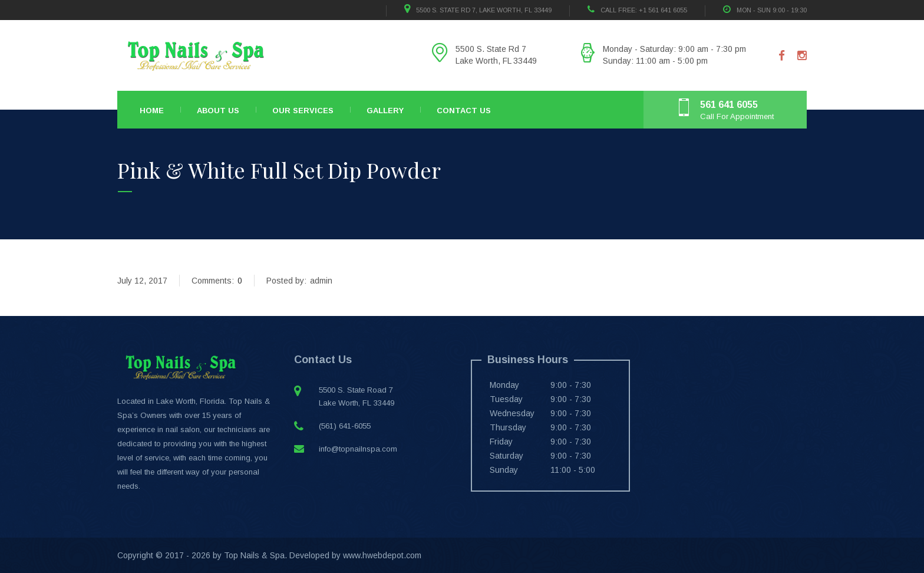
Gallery (385, 111)
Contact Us (464, 111)
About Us (218, 111)
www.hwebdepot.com (382, 555)
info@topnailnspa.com (358, 449)
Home (152, 111)
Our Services (303, 111)
